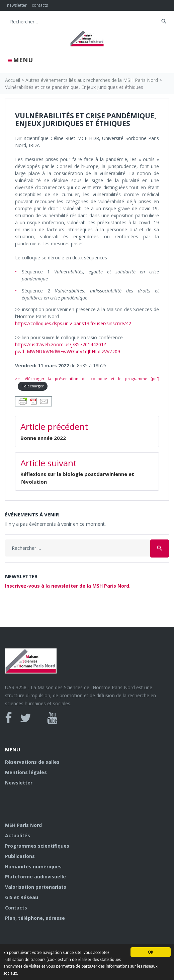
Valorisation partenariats (36, 887)
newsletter (17, 5)
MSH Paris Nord (23, 825)
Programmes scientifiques (37, 846)
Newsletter (19, 783)
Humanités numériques (33, 867)
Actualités (18, 835)
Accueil (13, 80)
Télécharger (33, 386)
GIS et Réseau (22, 897)
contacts (40, 5)
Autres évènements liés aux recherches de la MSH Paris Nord (92, 80)
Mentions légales (26, 772)
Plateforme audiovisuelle (35, 877)
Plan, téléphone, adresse (35, 918)
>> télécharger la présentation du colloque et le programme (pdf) (87, 379)
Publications (20, 856)
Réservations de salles (32, 762)
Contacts (16, 908)
